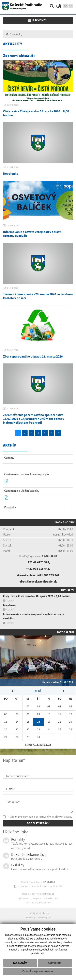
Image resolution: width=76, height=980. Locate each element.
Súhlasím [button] (20, 963)
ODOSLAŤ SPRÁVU (38, 823)
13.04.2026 (13, 105)
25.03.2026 (13, 226)
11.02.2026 (13, 408)
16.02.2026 (13, 350)
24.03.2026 (13, 288)
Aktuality (17, 34)
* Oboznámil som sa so (38, 817)
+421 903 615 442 (38, 569)
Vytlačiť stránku (45, 894)
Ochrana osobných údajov (38, 903)
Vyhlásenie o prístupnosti (30, 898)
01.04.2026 (13, 167)
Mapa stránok (29, 894)
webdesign (31, 917)
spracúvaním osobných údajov (54, 817)
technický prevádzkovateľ (38, 913)
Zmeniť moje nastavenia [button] (37, 971)
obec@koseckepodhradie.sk (38, 582)
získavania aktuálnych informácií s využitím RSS (38, 886)
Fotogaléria (65, 632)
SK (66, 6)
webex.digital (44, 917)
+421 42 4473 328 (38, 562)
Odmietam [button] (55, 963)
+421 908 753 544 (48, 575)
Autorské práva (51, 898)
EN (71, 6)
